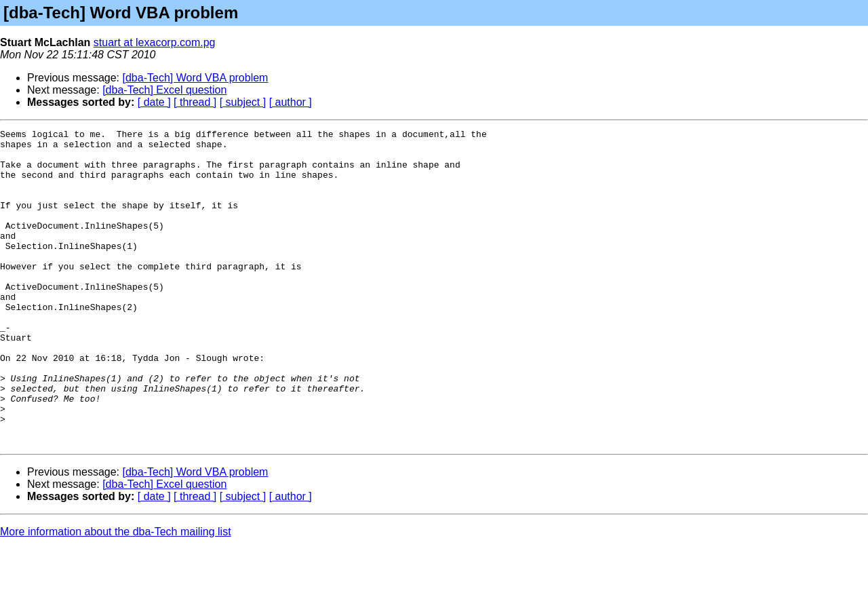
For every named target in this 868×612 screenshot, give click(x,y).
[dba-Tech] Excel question (164, 90)
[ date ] (154, 102)
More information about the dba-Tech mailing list (116, 595)
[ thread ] (195, 102)
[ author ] (291, 102)
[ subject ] (243, 102)
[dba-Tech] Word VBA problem (196, 78)
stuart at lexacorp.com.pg (155, 42)
